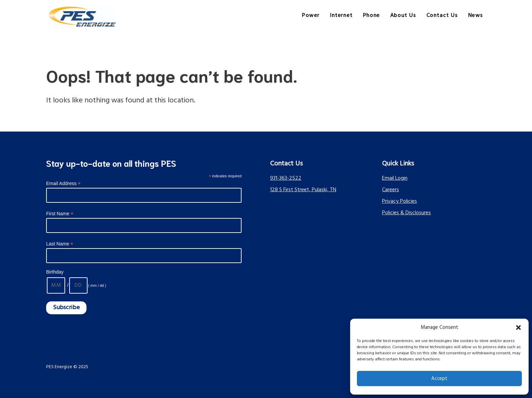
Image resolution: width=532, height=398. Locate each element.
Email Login (395, 178)
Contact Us (442, 16)
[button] (518, 327)
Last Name (60, 244)
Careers (391, 190)
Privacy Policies (400, 201)
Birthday (55, 272)
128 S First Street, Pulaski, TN (303, 190)
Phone (372, 16)
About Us (403, 16)
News (476, 16)
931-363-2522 (286, 178)
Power (311, 16)
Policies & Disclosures (406, 213)
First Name (60, 214)
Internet (341, 16)
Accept (439, 379)
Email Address (63, 184)
